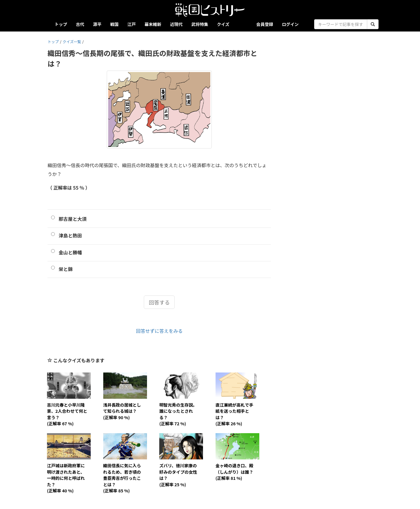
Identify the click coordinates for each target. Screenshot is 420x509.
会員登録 (265, 24)
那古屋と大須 (73, 219)
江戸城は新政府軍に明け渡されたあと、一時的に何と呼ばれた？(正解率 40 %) (66, 478)
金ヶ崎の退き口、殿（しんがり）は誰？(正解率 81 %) (235, 472)
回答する (159, 302)
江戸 (132, 24)
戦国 (114, 24)
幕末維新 (153, 24)
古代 (80, 24)
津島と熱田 (70, 235)
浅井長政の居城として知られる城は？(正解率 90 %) (122, 411)
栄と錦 (66, 269)
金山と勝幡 (70, 252)
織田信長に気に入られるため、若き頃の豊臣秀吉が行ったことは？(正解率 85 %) (122, 478)
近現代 (176, 24)
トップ (61, 24)
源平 (97, 24)
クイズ (223, 24)
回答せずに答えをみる (159, 331)
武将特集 (200, 24)
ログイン (290, 24)
